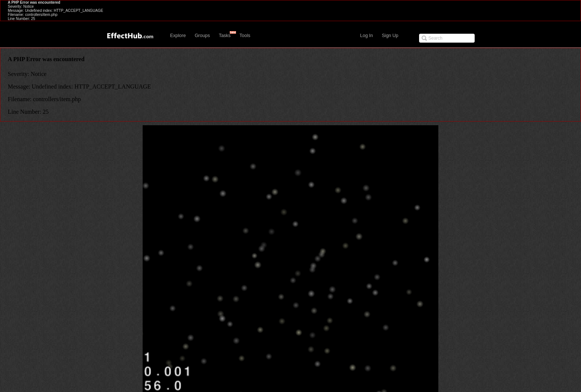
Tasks (225, 36)
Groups (202, 36)
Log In (367, 36)
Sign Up (390, 36)
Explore (178, 36)
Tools (245, 36)
